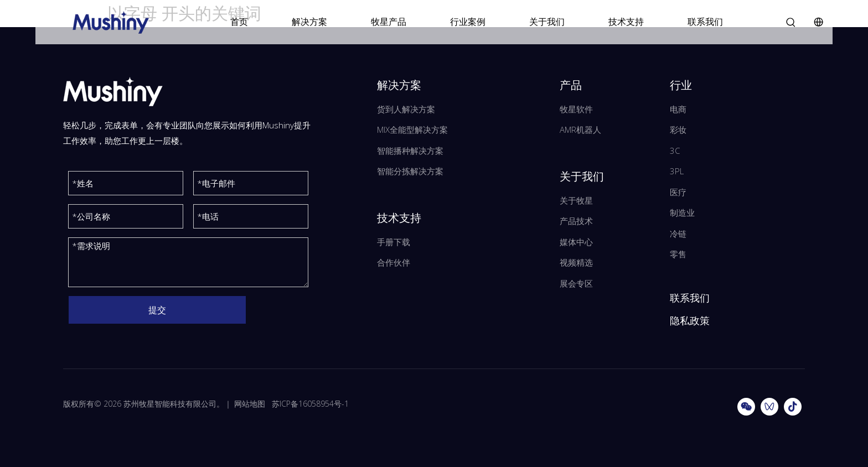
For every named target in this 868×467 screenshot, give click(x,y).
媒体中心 (576, 242)
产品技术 (576, 221)
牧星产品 (389, 22)
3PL (677, 171)
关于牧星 (576, 200)
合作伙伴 (394, 262)
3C (675, 151)
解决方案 (309, 22)
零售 (678, 254)
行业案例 (468, 22)
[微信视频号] (769, 407)
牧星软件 (576, 109)
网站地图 (250, 404)
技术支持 (626, 22)
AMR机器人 (580, 129)
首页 (239, 22)
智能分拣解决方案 (410, 171)
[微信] (746, 407)
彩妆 (678, 129)
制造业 (682, 212)
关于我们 (547, 22)
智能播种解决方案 (410, 151)
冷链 (678, 233)
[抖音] (793, 407)
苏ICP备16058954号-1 (310, 404)
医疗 (678, 192)
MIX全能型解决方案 (412, 129)
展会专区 (576, 283)
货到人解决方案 (406, 109)
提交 (157, 310)
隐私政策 (690, 321)
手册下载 (394, 242)
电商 (678, 109)
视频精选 (576, 262)
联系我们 (705, 22)
